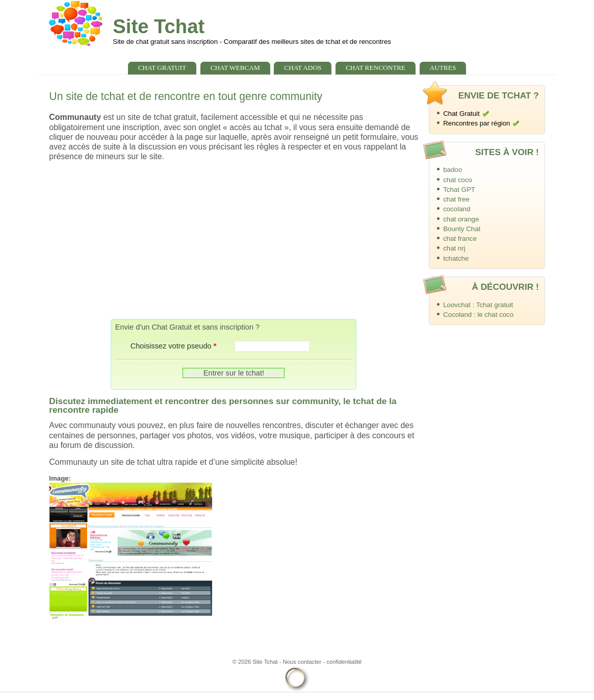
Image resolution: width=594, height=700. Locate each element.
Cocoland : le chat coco (478, 315)
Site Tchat (159, 26)
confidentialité (344, 662)
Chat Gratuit (461, 114)
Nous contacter (302, 662)
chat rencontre (376, 68)
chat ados (303, 68)
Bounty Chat (462, 229)
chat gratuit (162, 68)
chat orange (461, 219)
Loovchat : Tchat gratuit (478, 305)
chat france (460, 239)
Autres (443, 68)
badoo (453, 170)
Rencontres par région (476, 123)
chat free (456, 199)
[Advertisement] (234, 240)
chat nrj (454, 248)
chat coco (458, 180)
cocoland (457, 209)
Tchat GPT (459, 190)
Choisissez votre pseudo (174, 346)
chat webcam (235, 68)
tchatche (456, 258)
